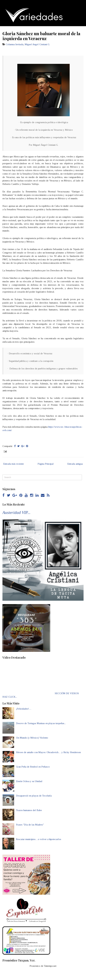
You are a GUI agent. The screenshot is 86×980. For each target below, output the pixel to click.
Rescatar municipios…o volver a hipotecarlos (39, 839)
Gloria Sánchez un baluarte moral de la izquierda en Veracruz (41, 36)
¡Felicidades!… (24, 709)
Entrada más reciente (14, 464)
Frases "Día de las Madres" (30, 825)
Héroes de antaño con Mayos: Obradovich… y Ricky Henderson (48, 752)
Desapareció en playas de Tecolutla (34, 796)
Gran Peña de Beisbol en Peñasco (33, 767)
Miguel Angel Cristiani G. (37, 44)
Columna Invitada (15, 44)
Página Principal (46, 464)
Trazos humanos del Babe (29, 810)
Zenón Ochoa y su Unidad (29, 781)
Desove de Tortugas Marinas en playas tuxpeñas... (41, 723)
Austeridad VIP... (16, 513)
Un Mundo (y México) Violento (32, 738)
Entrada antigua (75, 464)
